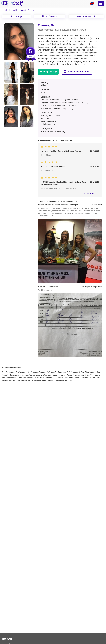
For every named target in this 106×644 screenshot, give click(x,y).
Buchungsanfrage (48, 72)
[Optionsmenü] (101, 4)
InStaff (7, 639)
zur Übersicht (50, 16)
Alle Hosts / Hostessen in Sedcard (19, 10)
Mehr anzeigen (93, 193)
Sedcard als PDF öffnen (77, 72)
